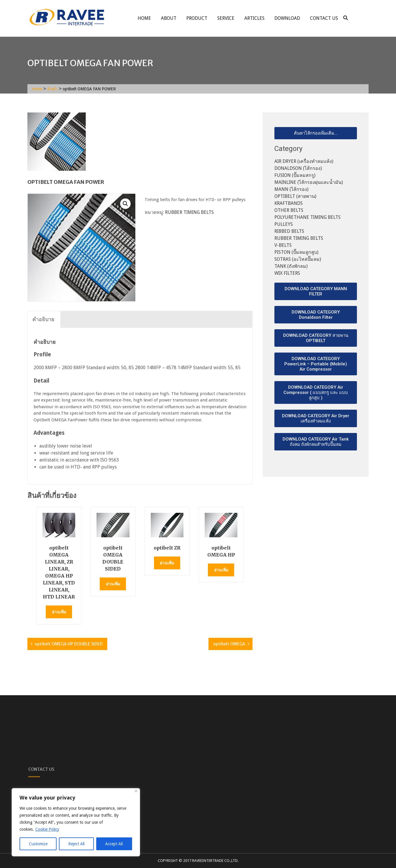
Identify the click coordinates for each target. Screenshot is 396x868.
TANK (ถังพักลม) (291, 266)
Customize (38, 844)
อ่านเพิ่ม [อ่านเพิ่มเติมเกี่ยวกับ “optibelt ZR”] (167, 563)
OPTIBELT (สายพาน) (295, 196)
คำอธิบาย (43, 319)
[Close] (136, 791)
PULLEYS (284, 224)
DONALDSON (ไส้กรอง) (298, 168)
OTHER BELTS (289, 210)
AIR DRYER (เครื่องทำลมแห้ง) (304, 161)
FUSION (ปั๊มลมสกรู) (295, 175)
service (226, 18)
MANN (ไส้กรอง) (291, 189)
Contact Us (324, 18)
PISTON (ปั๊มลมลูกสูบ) (296, 252)
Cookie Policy (47, 829)
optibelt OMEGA (229, 644)
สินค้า (52, 89)
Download (287, 18)
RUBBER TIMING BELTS (189, 212)
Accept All (114, 844)
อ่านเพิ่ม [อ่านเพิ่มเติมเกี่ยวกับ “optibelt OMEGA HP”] (221, 570)
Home (144, 18)
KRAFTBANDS (289, 203)
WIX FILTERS (287, 273)
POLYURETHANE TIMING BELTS (307, 217)
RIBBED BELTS (289, 231)
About (169, 18)
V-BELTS (283, 245)
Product (197, 18)
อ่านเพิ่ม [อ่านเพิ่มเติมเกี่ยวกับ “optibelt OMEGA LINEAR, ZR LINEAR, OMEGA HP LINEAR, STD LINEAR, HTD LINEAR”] (59, 612)
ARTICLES (254, 18)
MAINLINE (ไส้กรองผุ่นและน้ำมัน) (309, 182)
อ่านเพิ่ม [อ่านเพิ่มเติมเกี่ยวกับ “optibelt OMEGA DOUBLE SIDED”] (113, 584)
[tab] (43, 319)
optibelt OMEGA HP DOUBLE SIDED (69, 644)
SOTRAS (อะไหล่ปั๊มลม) (298, 259)
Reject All (76, 844)
